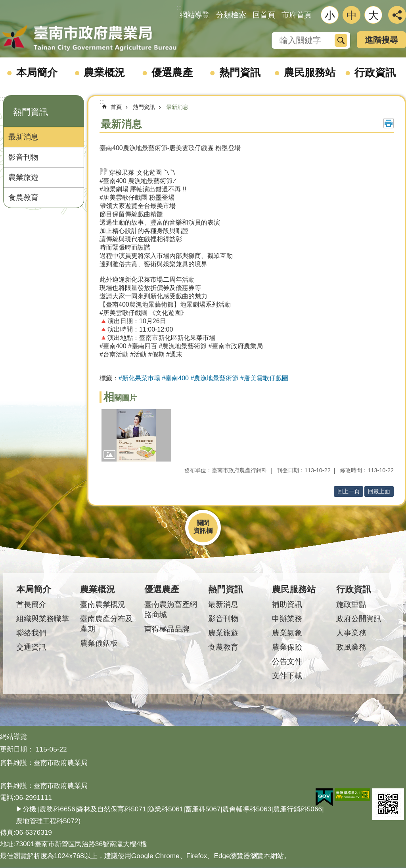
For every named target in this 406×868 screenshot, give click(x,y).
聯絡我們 (31, 633)
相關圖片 (120, 398)
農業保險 (287, 647)
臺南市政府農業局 (89, 38)
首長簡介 (31, 604)
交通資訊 (31, 647)
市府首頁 (297, 15)
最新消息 (23, 137)
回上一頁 (349, 491)
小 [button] (330, 15)
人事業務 (351, 633)
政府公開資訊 (359, 619)
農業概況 (104, 72)
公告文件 (287, 661)
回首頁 (264, 15)
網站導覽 (195, 15)
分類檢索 (231, 15)
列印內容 (389, 123)
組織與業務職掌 (43, 619)
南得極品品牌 (167, 629)
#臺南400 (175, 378)
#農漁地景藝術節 (214, 378)
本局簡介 (37, 72)
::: (3, 98)
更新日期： (17, 749)
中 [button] (352, 15)
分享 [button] (397, 15)
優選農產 (172, 72)
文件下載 (287, 676)
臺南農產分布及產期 (106, 624)
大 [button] (373, 15)
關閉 (203, 523)
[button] (136, 435)
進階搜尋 (381, 40)
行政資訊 (375, 72)
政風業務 (351, 647)
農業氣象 (287, 633)
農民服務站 (310, 72)
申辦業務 (287, 619)
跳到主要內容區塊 (4, 4)
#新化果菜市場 (139, 378)
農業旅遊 (23, 177)
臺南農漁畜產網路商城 (171, 610)
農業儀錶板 (99, 643)
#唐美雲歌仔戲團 (264, 378)
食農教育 (23, 197)
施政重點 (351, 604)
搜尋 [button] (341, 40)
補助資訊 (287, 604)
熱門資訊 (240, 72)
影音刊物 (23, 157)
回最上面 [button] (379, 491)
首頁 (116, 107)
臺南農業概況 (103, 604)
